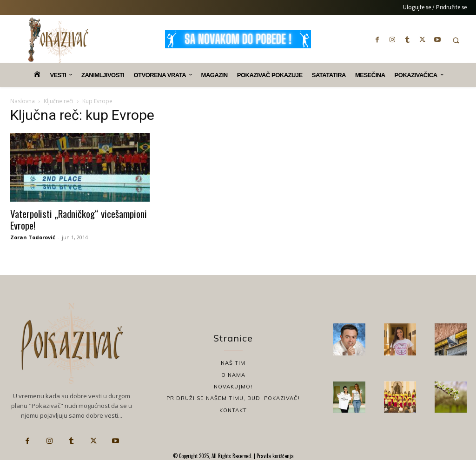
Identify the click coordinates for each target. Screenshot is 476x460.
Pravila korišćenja (274, 456)
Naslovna (23, 101)
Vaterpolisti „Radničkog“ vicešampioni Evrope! (79, 219)
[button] (456, 40)
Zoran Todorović (33, 237)
